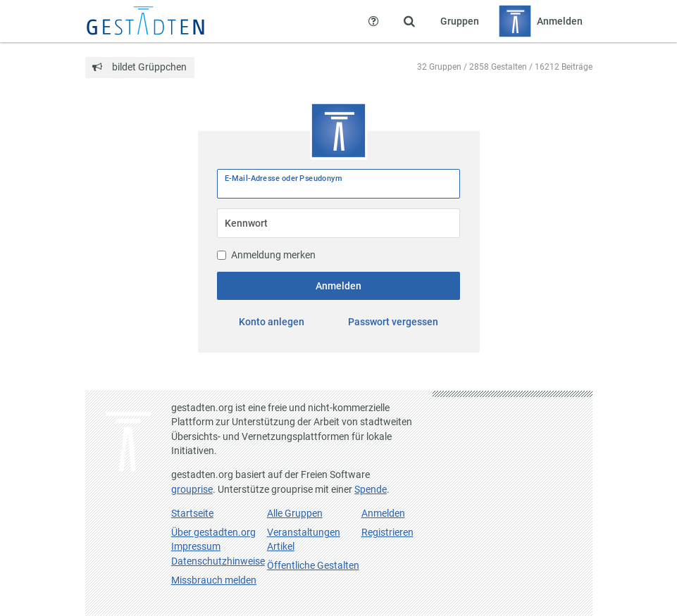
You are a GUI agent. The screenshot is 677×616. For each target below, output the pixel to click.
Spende (371, 489)
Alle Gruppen (295, 513)
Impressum (196, 546)
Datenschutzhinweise (218, 561)
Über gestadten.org (213, 532)
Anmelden (338, 286)
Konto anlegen (272, 322)
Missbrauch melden (214, 580)
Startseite (192, 513)
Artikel (281, 546)
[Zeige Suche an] (409, 21)
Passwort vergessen (393, 322)
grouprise (192, 489)
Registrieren (387, 532)
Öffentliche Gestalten (313, 565)
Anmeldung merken (266, 255)
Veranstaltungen (304, 532)
